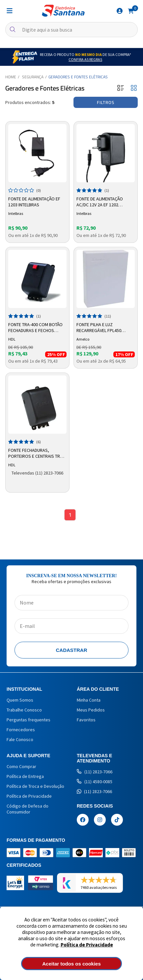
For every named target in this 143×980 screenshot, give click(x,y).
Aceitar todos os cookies (71, 964)
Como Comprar (21, 766)
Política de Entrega (25, 776)
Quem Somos (20, 700)
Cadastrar (72, 650)
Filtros (106, 102)
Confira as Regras (85, 59)
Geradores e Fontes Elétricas (78, 77)
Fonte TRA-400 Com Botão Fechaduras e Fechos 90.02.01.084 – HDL (35, 328)
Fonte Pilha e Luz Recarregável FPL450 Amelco (99, 328)
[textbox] (71, 30)
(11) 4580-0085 (95, 782)
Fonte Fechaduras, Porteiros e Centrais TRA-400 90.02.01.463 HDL (36, 453)
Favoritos (86, 720)
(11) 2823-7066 (95, 772)
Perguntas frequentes (29, 720)
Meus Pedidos (91, 710)
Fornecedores (21, 730)
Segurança (33, 77)
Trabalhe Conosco (24, 710)
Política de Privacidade (87, 945)
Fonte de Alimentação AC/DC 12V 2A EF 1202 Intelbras (100, 202)
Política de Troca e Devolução (35, 786)
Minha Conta (89, 700)
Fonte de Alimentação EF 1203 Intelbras (34, 202)
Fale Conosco (20, 739)
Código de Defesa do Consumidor (28, 809)
